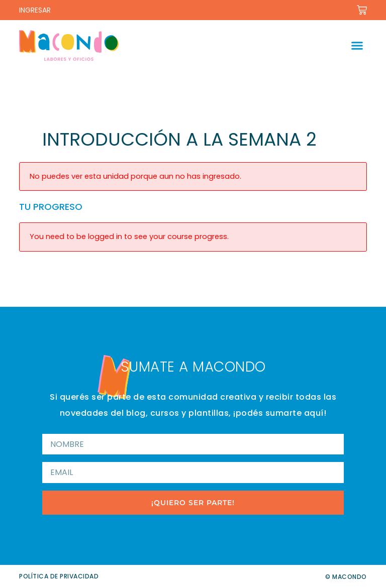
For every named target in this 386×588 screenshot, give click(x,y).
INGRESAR (35, 10)
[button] (357, 46)
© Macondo (346, 577)
